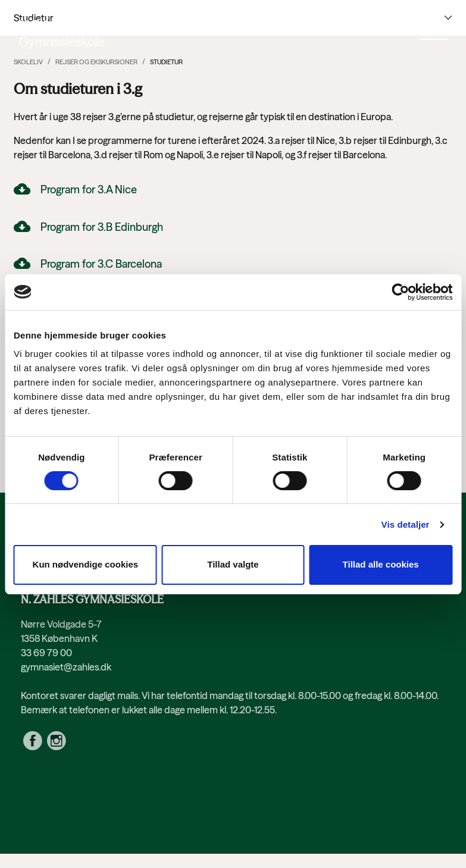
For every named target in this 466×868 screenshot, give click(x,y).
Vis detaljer (406, 524)
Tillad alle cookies (381, 564)
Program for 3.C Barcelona (101, 264)
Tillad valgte (233, 564)
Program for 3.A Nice (89, 189)
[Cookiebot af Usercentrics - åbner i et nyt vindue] (400, 292)
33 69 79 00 (46, 653)
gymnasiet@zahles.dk (66, 667)
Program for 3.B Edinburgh (102, 227)
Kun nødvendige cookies (86, 564)
